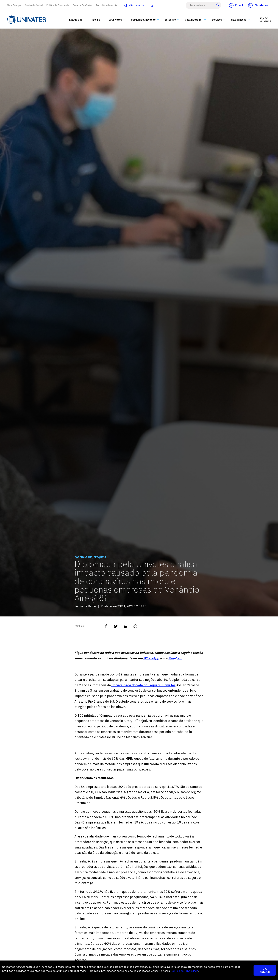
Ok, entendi (265, 970)
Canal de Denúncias (82, 5)
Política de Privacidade (58, 5)
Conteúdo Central (34, 5)
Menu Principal (14, 5)
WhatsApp (151, 658)
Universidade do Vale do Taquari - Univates (143, 685)
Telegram (175, 658)
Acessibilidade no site (107, 5)
